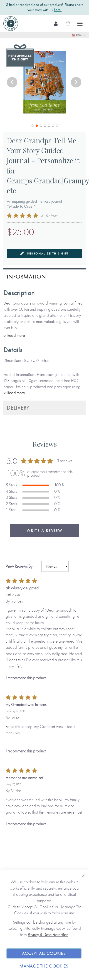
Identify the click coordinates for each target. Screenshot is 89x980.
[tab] (44, 276)
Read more (16, 335)
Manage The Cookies (44, 966)
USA (77, 35)
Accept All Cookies (44, 953)
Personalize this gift (45, 253)
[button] (12, 83)
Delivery (18, 408)
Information (26, 277)
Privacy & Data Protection (48, 935)
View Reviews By (19, 566)
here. (58, 10)
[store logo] (11, 24)
